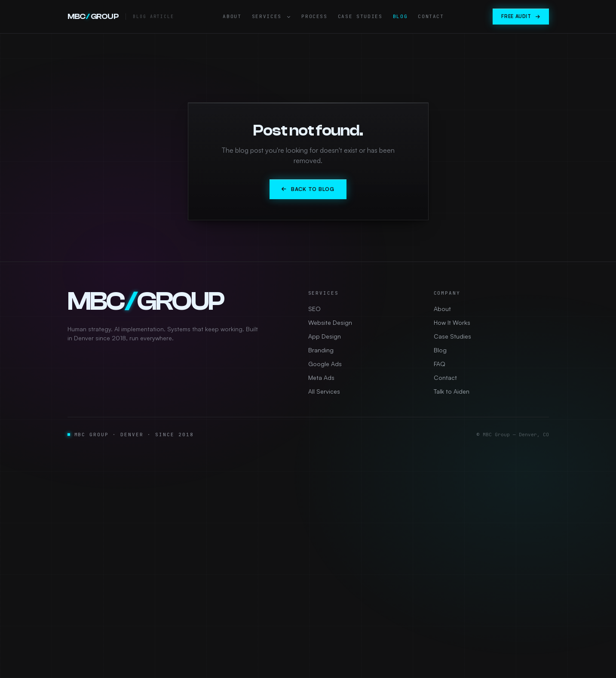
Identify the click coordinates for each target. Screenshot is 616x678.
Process (314, 16)
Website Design (330, 322)
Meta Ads (321, 378)
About (232, 16)
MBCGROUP (93, 17)
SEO (314, 309)
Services (272, 16)
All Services (324, 391)
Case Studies (360, 16)
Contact (431, 16)
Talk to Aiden (452, 391)
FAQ (440, 364)
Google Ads (325, 364)
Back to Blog (308, 189)
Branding (321, 350)
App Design (325, 336)
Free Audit (521, 16)
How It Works (452, 322)
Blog (400, 16)
